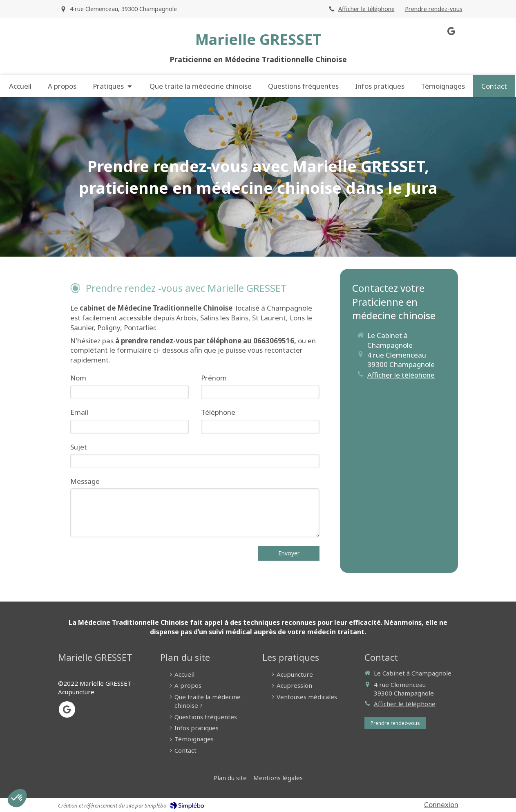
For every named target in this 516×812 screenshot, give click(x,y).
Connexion (441, 804)
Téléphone (218, 412)
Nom (78, 378)
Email (79, 412)
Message (85, 481)
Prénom (214, 378)
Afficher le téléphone (366, 9)
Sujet (79, 447)
